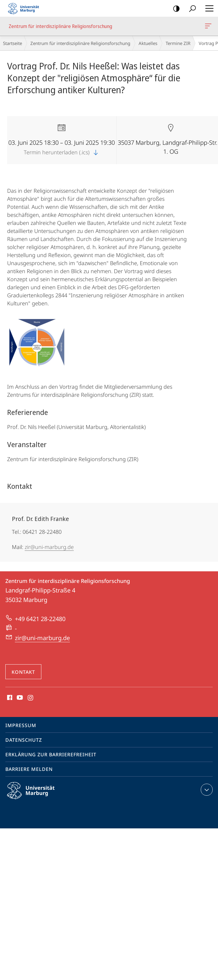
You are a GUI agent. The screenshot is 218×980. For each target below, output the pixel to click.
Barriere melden (29, 769)
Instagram (31, 698)
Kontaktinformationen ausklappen (206, 790)
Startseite (12, 43)
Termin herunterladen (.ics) (62, 152)
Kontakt (23, 672)
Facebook (9, 698)
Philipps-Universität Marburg (36, 795)
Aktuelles (148, 43)
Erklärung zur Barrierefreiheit (51, 755)
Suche (190, 9)
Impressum (21, 725)
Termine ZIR (178, 43)
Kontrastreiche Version (174, 9)
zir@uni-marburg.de (49, 547)
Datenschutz (24, 740)
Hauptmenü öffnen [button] (208, 8)
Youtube (19, 698)
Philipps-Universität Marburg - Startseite (25, 8)
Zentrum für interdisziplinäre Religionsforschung (208, 27)
